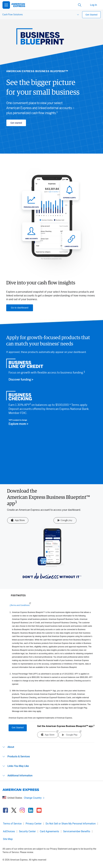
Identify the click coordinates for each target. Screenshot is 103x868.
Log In (94, 5)
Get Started (91, 15)
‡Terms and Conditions (20, 605)
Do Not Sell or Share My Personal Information (71, 824)
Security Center (27, 831)
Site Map (8, 839)
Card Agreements (49, 831)
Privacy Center (34, 824)
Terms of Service (12, 824)
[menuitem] (41, 15)
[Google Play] (65, 521)
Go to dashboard (20, 308)
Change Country (34, 798)
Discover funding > (21, 380)
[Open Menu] (6, 5)
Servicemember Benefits (77, 831)
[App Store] (18, 521)
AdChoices (9, 831)
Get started (16, 123)
